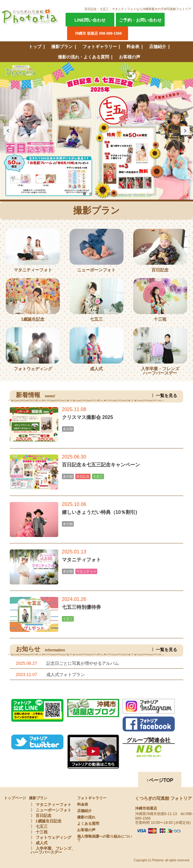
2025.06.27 (27, 663)
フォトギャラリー (100, 47)
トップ (35, 47)
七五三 (98, 476)
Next (185, 131)
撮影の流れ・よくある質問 (84, 57)
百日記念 (83, 476)
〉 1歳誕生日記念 (46, 821)
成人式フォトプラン (66, 675)
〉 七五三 (39, 826)
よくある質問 (88, 824)
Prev (8, 131)
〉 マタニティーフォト (51, 805)
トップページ (15, 798)
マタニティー (86, 571)
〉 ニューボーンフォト (51, 810)
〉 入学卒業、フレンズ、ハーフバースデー (53, 850)
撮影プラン (62, 47)
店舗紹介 (158, 47)
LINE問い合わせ (90, 20)
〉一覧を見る (164, 396)
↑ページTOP (160, 780)
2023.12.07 (27, 675)
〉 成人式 (39, 843)
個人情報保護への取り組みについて (105, 838)
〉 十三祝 (39, 832)
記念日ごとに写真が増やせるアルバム (83, 663)
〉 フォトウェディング (51, 837)
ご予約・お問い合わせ (140, 20)
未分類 (68, 429)
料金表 (133, 47)
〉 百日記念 (41, 816)
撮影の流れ (86, 817)
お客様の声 (130, 57)
